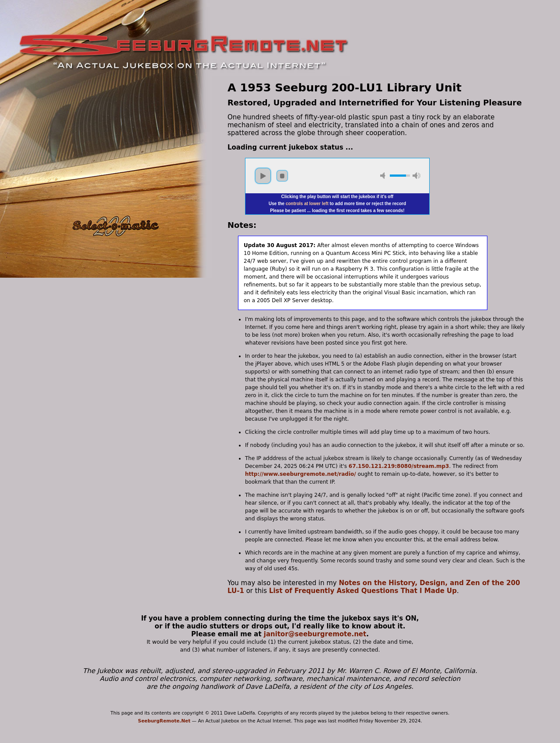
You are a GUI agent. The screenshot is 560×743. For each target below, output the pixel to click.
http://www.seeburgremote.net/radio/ (301, 474)
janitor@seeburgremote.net (315, 634)
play (263, 176)
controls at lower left (307, 204)
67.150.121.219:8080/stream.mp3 (399, 466)
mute (384, 176)
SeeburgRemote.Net (164, 721)
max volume (416, 176)
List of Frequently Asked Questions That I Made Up (363, 591)
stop (282, 176)
